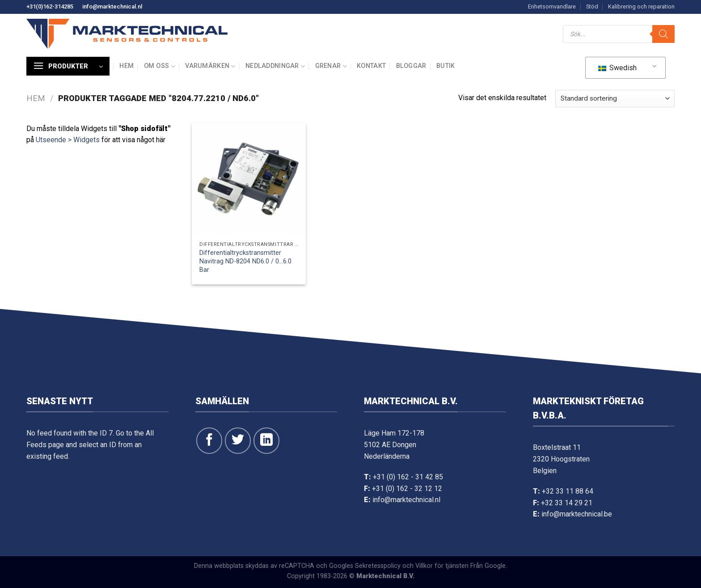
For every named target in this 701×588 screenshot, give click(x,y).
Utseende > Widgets (68, 140)
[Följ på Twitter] (238, 440)
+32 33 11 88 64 (568, 491)
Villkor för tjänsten (442, 566)
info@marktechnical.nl (112, 6)
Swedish (617, 68)
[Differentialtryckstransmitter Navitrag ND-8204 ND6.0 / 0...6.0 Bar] (249, 180)
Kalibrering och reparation (641, 6)
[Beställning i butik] (615, 99)
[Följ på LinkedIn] (266, 440)
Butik (446, 66)
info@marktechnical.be (577, 514)
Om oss (160, 66)
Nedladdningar (275, 66)
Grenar (331, 66)
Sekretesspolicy (378, 566)
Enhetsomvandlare (552, 6)
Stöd (592, 6)
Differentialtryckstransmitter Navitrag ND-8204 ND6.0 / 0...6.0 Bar (245, 261)
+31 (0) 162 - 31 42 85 (408, 477)
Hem (127, 66)
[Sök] (663, 34)
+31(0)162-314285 (50, 6)
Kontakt (371, 66)
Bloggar (411, 66)
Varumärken (210, 66)
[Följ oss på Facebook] (209, 440)
